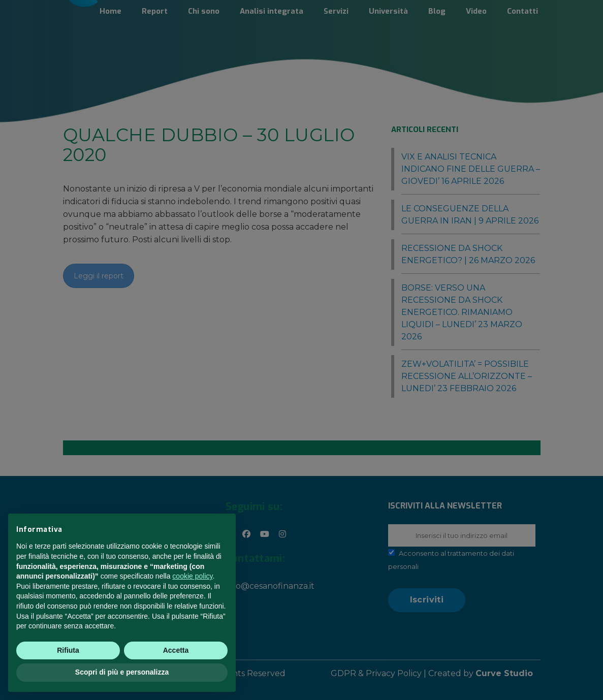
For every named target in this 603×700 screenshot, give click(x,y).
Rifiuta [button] (68, 650)
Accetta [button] (176, 650)
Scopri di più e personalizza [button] (122, 672)
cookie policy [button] (192, 576)
